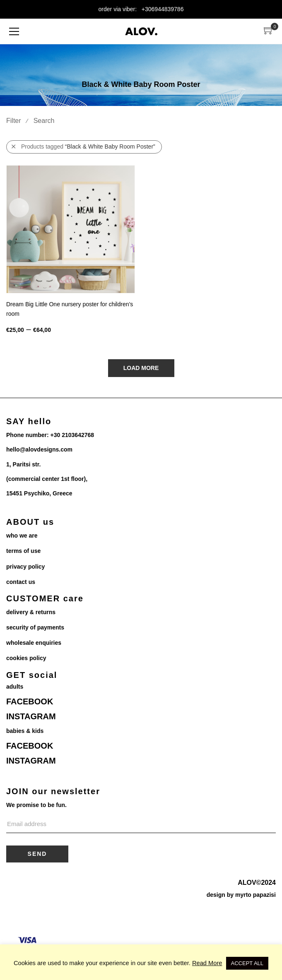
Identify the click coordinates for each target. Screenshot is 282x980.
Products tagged (83, 147)
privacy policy (25, 567)
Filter (14, 121)
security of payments (35, 627)
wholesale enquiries (34, 643)
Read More (207, 963)
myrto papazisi (255, 895)
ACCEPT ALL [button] (247, 963)
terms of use (23, 551)
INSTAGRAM (31, 716)
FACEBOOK (30, 701)
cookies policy (26, 658)
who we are (22, 536)
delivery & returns (31, 612)
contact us (21, 582)
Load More (141, 368)
